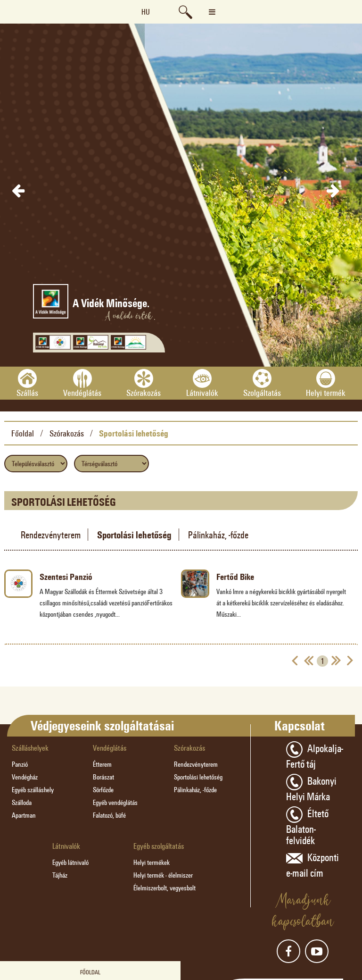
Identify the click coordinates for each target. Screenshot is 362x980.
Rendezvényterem (51, 535)
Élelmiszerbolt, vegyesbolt (165, 888)
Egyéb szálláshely (33, 790)
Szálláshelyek (30, 748)
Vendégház (25, 777)
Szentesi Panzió (66, 577)
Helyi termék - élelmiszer (163, 875)
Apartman (24, 815)
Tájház (60, 875)
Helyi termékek (152, 862)
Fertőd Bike (235, 577)
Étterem (102, 764)
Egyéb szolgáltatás (159, 846)
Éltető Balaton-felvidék (307, 826)
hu (146, 12)
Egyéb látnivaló (70, 862)
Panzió (20, 764)
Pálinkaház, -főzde (218, 535)
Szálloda (22, 802)
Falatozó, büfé (109, 815)
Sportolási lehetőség (134, 433)
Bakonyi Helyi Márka (311, 788)
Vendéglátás (110, 748)
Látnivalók (66, 846)
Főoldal (23, 433)
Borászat (103, 777)
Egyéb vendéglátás (115, 802)
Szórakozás (67, 433)
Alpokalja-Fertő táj (315, 755)
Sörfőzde (103, 790)
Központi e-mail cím (313, 864)
